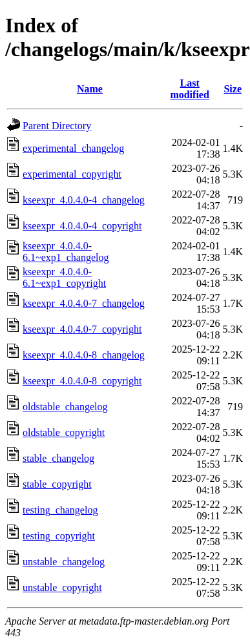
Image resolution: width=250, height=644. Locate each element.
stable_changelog (58, 458)
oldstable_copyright (64, 432)
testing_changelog (60, 510)
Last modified (189, 89)
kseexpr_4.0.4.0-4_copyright (82, 226)
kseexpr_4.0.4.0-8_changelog (84, 355)
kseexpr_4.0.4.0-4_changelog (84, 200)
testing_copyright (59, 536)
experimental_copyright (72, 174)
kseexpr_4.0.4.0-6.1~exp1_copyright (64, 277)
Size (233, 89)
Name (90, 89)
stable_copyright (57, 484)
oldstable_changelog (65, 407)
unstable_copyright (62, 587)
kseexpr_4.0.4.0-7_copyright (82, 329)
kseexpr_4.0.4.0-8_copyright (82, 381)
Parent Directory (57, 126)
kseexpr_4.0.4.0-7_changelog (84, 303)
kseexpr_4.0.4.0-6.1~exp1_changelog (66, 252)
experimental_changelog (73, 148)
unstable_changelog (64, 562)
